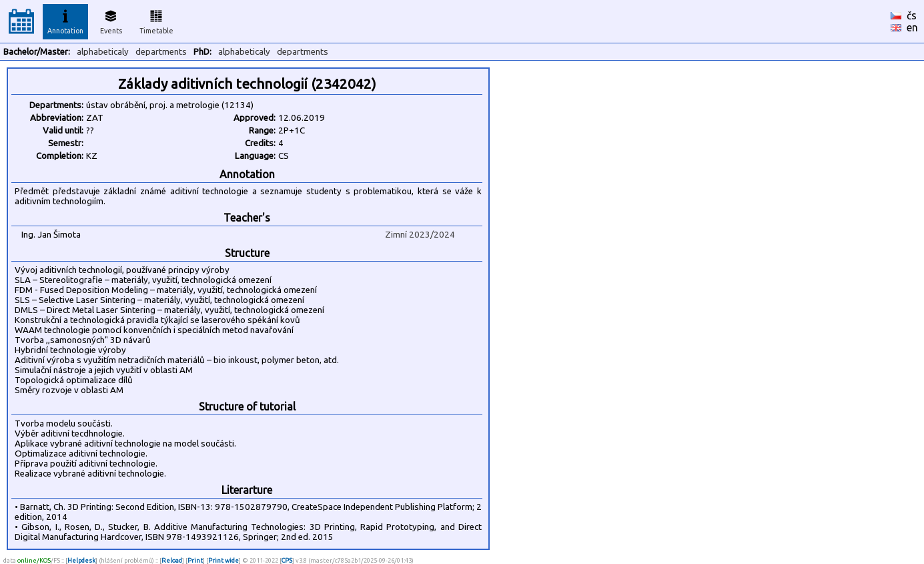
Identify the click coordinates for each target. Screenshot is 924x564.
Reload (172, 560)
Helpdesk (81, 560)
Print (195, 560)
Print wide (223, 560)
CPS (287, 560)
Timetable (156, 20)
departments (161, 52)
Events (111, 20)
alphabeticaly (103, 52)
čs (912, 15)
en (912, 27)
